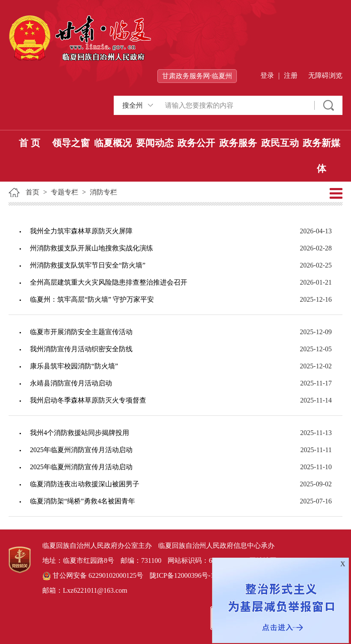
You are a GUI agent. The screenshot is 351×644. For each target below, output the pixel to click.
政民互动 (280, 143)
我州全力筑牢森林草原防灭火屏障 (81, 231)
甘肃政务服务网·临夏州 (197, 76)
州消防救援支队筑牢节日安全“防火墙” (88, 265)
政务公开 (196, 143)
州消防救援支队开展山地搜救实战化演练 (91, 248)
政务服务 (238, 143)
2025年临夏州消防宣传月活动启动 (81, 450)
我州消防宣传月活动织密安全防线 (81, 349)
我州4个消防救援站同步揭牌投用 (80, 433)
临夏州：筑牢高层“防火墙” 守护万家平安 (92, 299)
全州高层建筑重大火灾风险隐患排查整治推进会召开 (109, 282)
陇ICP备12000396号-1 (182, 575)
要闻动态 (155, 143)
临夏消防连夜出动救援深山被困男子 (85, 484)
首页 (32, 192)
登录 (267, 75)
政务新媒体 (322, 156)
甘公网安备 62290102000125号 (93, 576)
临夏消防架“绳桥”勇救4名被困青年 (83, 501)
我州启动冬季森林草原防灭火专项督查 (88, 400)
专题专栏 (65, 192)
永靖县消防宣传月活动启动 (71, 383)
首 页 (29, 143)
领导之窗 (71, 143)
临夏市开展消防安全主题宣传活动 (81, 332)
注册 (291, 75)
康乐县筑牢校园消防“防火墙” (74, 366)
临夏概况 (113, 143)
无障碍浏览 (325, 75)
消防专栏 (103, 192)
